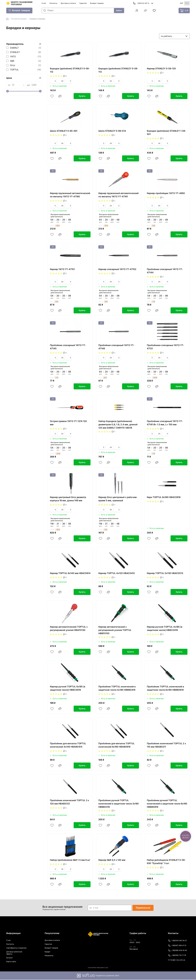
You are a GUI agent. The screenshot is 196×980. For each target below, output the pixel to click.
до (29, 85)
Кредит (48, 952)
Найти (119, 11)
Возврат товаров (97, 3)
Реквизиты (49, 956)
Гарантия (83, 3)
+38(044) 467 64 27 (177, 941)
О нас (44, 3)
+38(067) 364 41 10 (177, 946)
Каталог (9, 958)
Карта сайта (11, 962)
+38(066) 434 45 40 (177, 951)
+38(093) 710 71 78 (177, 956)
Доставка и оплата (68, 3)
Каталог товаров (21, 10)
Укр (181, 3)
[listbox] (174, 36)
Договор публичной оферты (14, 953)
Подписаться (143, 908)
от (9, 85)
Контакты (53, 3)
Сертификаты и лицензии (16, 948)
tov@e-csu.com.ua (177, 960)
